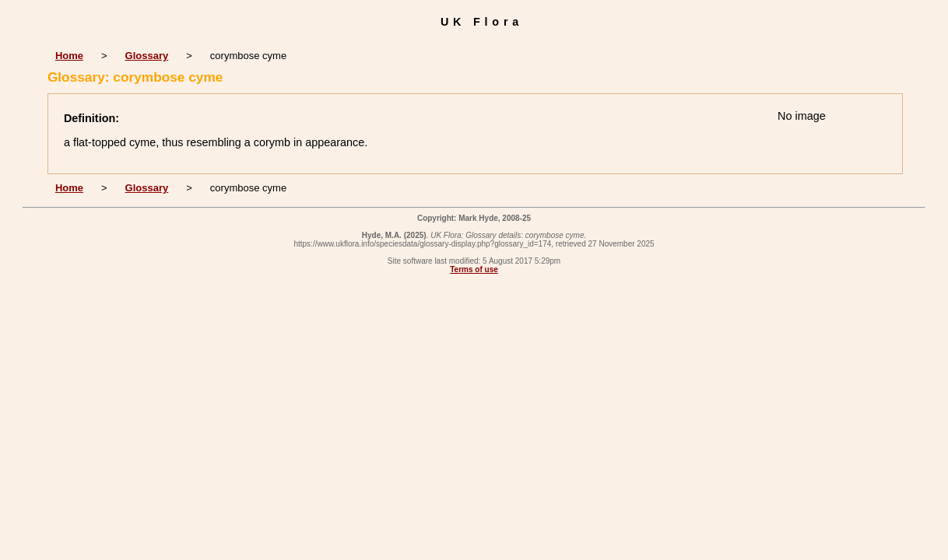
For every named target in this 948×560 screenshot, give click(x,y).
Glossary (147, 56)
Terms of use (474, 269)
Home (69, 56)
